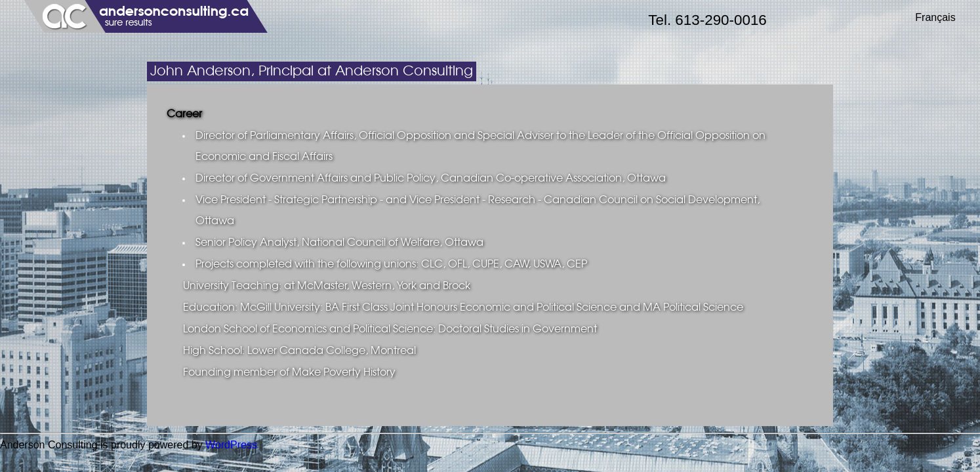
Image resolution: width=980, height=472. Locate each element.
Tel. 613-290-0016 (707, 20)
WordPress (231, 445)
